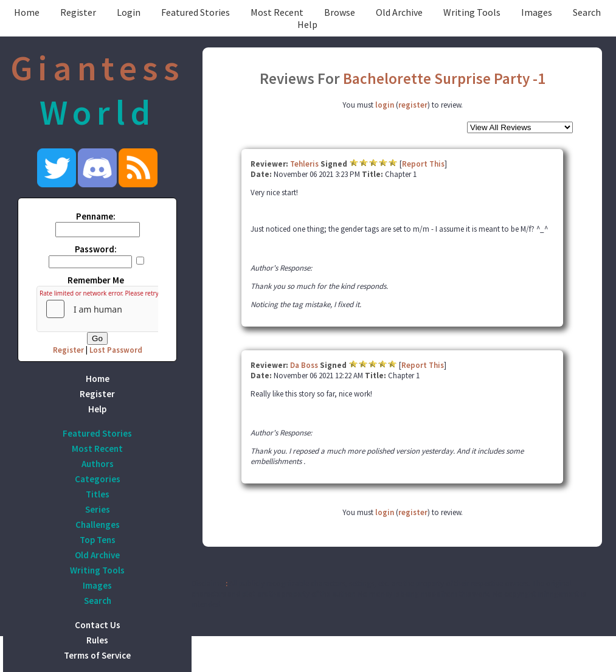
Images (537, 12)
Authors (98, 464)
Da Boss (304, 365)
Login (129, 12)
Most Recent (277, 12)
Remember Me (96, 280)
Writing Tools (472, 12)
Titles (98, 494)
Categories (98, 479)
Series (98, 509)
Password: (96, 249)
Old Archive (399, 12)
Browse (340, 12)
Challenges (98, 525)
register (413, 105)
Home (27, 12)
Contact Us (98, 625)
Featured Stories (196, 12)
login (385, 105)
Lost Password (116, 350)
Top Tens (98, 540)
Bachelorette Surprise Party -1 (444, 78)
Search (587, 12)
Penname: (96, 216)
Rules (97, 640)
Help (307, 24)
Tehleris (304, 164)
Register (78, 12)
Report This (423, 164)
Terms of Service (97, 655)
